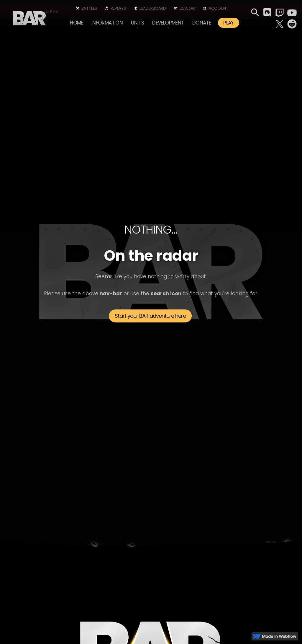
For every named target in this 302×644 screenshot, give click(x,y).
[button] (107, 23)
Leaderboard (153, 8)
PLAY (229, 23)
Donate (202, 23)
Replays (118, 8)
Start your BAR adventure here (150, 316)
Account (218, 8)
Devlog (187, 8)
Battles (89, 8)
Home (77, 23)
